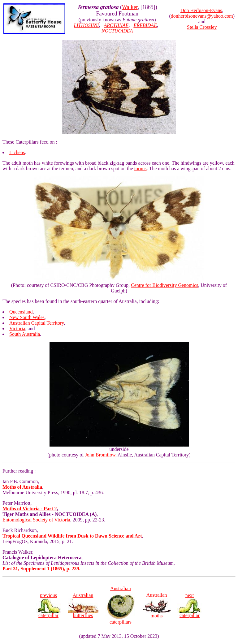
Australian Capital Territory (37, 323)
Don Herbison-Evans (201, 10)
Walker (130, 7)
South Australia (25, 334)
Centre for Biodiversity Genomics (164, 285)
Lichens (17, 152)
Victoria (17, 328)
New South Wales (27, 317)
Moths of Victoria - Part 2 (30, 509)
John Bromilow (100, 455)
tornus (141, 169)
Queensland (21, 312)
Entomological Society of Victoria (36, 520)
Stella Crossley (202, 27)
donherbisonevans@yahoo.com (202, 16)
